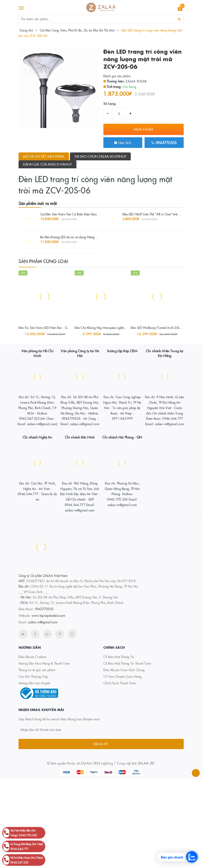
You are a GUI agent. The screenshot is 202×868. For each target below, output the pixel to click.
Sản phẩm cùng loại (43, 261)
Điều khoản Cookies (32, 657)
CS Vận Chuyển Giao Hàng (123, 676)
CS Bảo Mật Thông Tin (119, 657)
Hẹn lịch (123, 142)
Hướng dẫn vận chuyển (34, 683)
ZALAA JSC (146, 763)
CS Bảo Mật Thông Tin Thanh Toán (127, 663)
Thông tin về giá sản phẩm (37, 670)
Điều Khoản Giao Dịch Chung (124, 670)
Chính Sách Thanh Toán (120, 683)
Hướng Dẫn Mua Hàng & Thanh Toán (44, 663)
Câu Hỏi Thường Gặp (33, 676)
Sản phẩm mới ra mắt (38, 203)
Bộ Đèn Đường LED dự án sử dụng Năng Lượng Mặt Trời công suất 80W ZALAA (95, 237)
